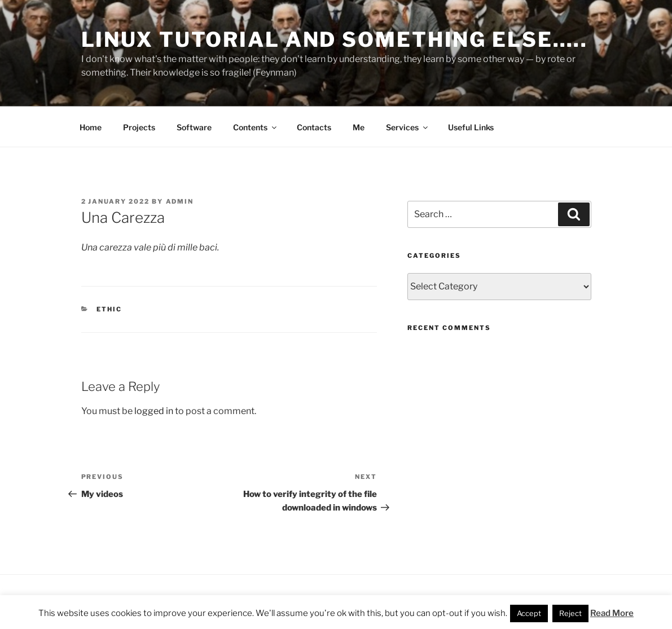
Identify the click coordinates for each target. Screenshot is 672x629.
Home (91, 127)
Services (408, 127)
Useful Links (471, 127)
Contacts (314, 127)
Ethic (109, 309)
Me (359, 127)
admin (180, 201)
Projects (139, 127)
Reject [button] (570, 613)
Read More (612, 613)
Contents (256, 127)
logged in (154, 411)
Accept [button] (529, 613)
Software (194, 127)
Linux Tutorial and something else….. (335, 39)
